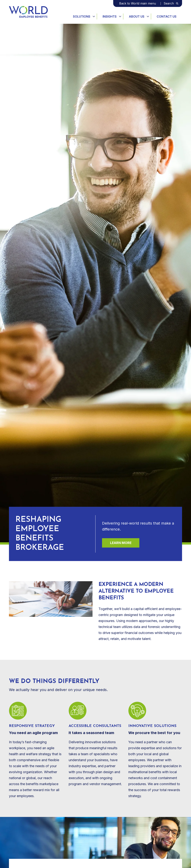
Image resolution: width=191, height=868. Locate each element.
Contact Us (167, 16)
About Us (137, 16)
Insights (110, 16)
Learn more (121, 543)
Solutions (82, 16)
